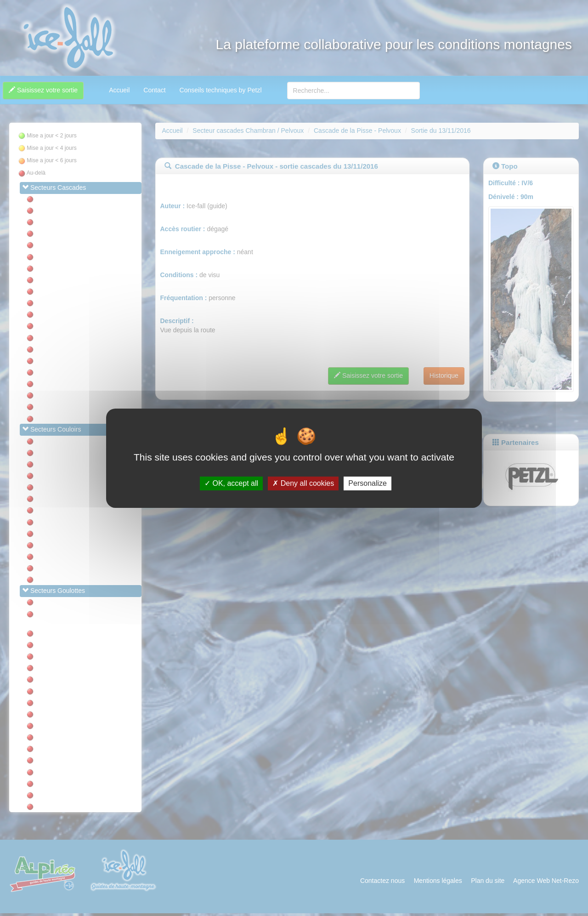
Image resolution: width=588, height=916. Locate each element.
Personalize (367, 483)
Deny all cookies (303, 483)
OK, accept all (231, 483)
